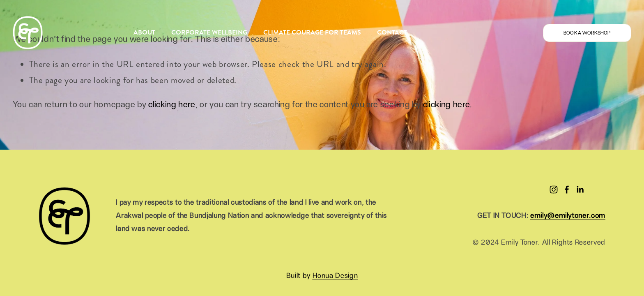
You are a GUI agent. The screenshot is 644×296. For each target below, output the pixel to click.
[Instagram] (554, 190)
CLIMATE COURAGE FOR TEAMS (312, 32)
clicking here (172, 105)
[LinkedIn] (580, 190)
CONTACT (392, 32)
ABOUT (144, 32)
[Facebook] (567, 190)
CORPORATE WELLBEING (209, 32)
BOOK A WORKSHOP (587, 33)
